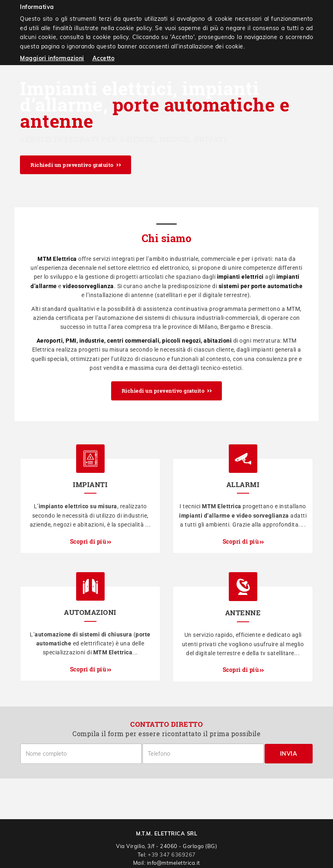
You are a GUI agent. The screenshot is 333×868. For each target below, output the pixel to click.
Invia (289, 754)
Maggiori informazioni (52, 58)
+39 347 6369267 (172, 855)
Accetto (104, 58)
